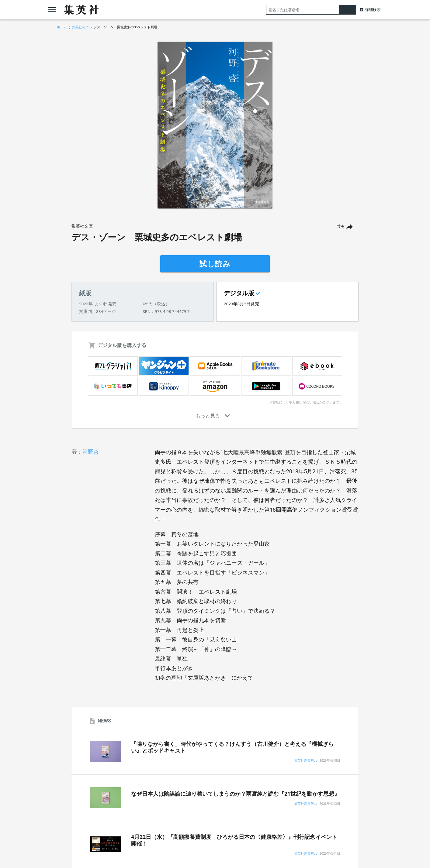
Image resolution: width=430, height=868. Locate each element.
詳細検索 (373, 10)
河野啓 (91, 452)
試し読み (215, 264)
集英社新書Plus (305, 761)
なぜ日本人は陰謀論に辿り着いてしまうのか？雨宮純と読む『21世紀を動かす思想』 (235, 794)
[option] (215, 125)
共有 (341, 226)
